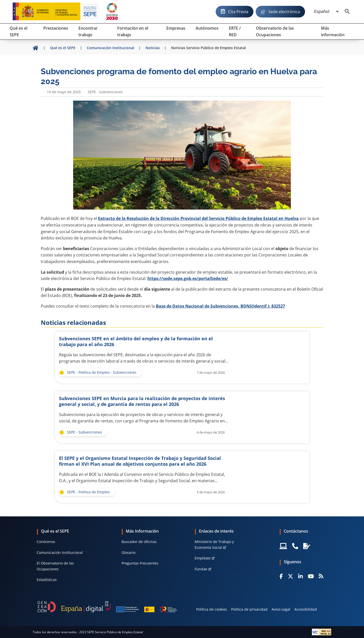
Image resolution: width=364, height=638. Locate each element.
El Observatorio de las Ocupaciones (55, 566)
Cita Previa (238, 12)
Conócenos (46, 542)
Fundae (201, 569)
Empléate (203, 558)
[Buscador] (347, 12)
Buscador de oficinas (139, 542)
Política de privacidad (249, 609)
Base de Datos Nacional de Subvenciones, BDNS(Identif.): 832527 (220, 306)
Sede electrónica (284, 12)
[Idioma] (326, 12)
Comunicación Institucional (60, 552)
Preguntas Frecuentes (140, 563)
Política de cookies (212, 609)
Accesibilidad (306, 609)
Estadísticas (47, 580)
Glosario (128, 552)
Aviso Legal (281, 609)
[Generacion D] (107, 607)
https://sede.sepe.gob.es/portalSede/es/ (188, 278)
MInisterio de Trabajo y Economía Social (214, 544)
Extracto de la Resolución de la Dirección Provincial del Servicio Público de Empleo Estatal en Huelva (198, 218)
